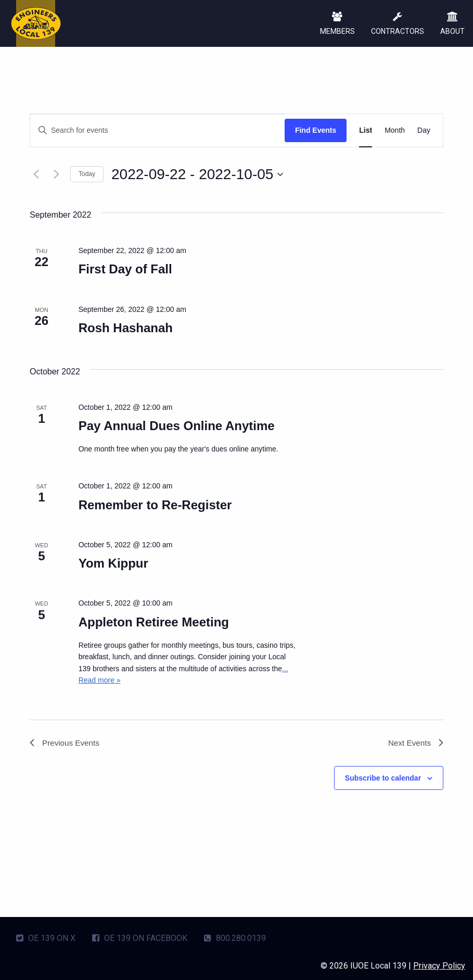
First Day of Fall (125, 269)
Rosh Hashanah (126, 328)
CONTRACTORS (397, 24)
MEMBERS (336, 24)
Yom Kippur (113, 563)
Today (87, 174)
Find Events (316, 130)
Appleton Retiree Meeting (154, 622)
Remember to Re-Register (155, 505)
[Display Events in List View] (366, 130)
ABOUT (452, 24)
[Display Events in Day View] (424, 130)
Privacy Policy (439, 965)
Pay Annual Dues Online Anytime (177, 426)
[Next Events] (56, 174)
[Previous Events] (36, 174)
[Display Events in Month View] (395, 130)
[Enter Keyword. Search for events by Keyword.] (157, 130)
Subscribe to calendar (383, 779)
